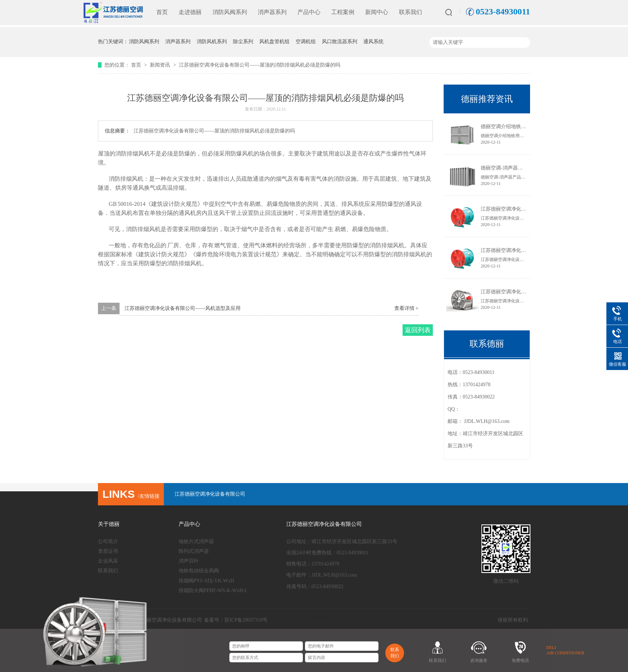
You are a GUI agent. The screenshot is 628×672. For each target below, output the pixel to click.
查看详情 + (406, 308)
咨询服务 (479, 660)
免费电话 (520, 660)
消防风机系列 (212, 42)
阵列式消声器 (194, 551)
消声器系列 (272, 12)
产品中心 (309, 12)
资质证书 (108, 551)
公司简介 (108, 542)
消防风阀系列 (230, 12)
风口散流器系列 (340, 42)
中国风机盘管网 (304, 603)
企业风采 (108, 561)
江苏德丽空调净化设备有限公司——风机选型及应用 (183, 308)
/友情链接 (131, 496)
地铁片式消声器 (196, 542)
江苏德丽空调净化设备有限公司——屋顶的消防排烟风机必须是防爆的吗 (260, 65)
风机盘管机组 (274, 42)
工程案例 (343, 12)
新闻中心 (377, 12)
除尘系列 (243, 42)
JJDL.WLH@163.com (487, 421)
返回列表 (418, 330)
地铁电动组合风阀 (199, 571)
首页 (162, 12)
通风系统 (373, 42)
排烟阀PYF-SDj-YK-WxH (206, 581)
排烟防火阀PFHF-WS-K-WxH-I (212, 590)
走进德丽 (190, 12)
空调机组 (306, 42)
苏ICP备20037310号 (246, 620)
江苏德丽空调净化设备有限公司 (210, 494)
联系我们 (411, 12)
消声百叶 (189, 561)
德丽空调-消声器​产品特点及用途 (517, 168)
